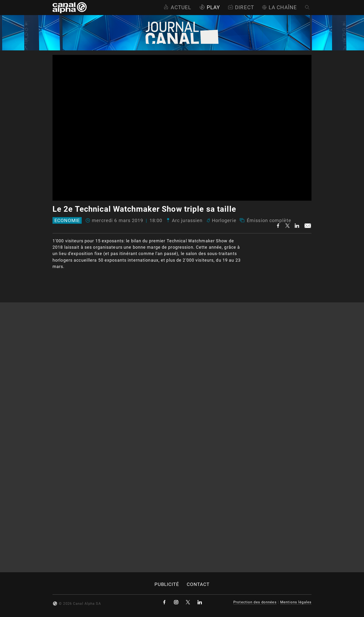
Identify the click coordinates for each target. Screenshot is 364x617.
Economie (67, 220)
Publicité (167, 584)
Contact (198, 584)
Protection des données (255, 602)
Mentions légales (296, 602)
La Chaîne (279, 7)
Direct (241, 7)
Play (210, 7)
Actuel (177, 7)
